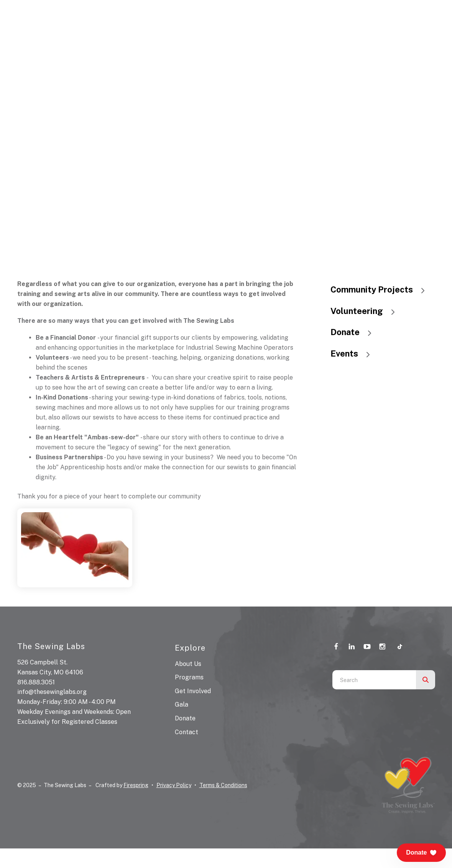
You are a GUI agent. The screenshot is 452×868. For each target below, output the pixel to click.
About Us (188, 664)
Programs (189, 677)
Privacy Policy (174, 785)
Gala (182, 704)
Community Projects (381, 289)
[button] (421, 853)
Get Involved (193, 691)
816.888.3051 (36, 682)
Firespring (136, 785)
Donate (355, 332)
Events (354, 353)
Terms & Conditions (223, 785)
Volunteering (366, 311)
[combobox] (374, 680)
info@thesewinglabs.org (52, 692)
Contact (187, 732)
